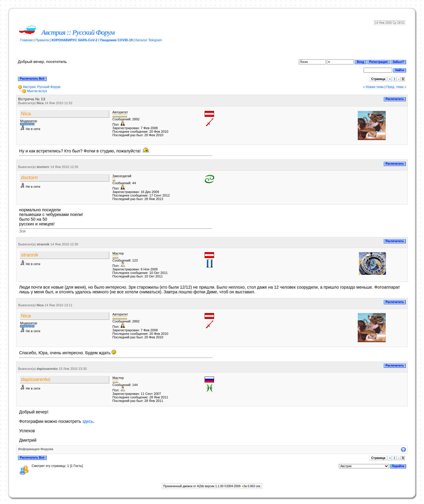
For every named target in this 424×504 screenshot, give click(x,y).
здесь (88, 421)
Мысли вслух (37, 91)
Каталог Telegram (149, 40)
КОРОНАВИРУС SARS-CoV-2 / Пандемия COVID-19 (92, 40)
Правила (42, 40)
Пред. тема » (396, 87)
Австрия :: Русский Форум (78, 32)
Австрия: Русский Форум (42, 87)
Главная (27, 40)
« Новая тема (373, 87)
